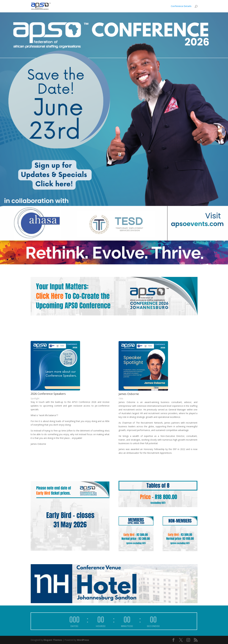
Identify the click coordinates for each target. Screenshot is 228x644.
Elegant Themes (53, 640)
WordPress (83, 640)
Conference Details (181, 6)
